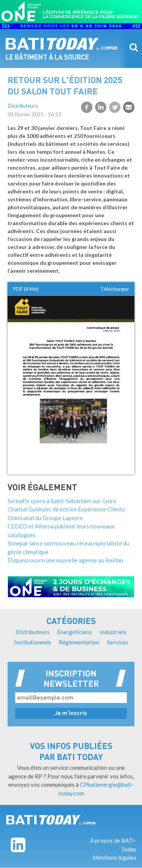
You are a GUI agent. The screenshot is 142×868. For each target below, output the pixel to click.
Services (117, 642)
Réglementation (79, 642)
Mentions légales (115, 857)
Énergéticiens (75, 632)
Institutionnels (33, 642)
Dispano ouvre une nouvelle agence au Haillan (65, 560)
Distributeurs (23, 106)
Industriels (113, 632)
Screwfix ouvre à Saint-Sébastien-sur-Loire (62, 501)
